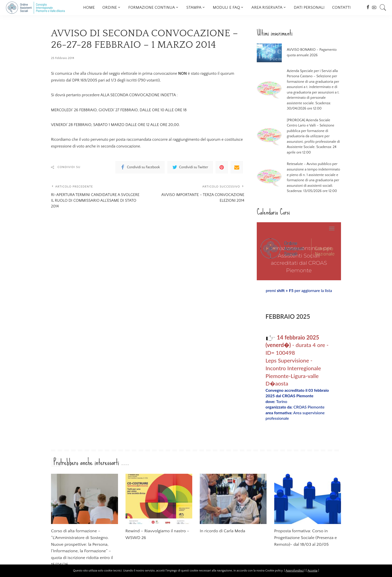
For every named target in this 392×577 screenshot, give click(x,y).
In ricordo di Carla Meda (224, 515)
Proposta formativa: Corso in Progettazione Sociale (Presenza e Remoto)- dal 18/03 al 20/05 (306, 522)
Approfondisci (295, 571)
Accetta (312, 571)
